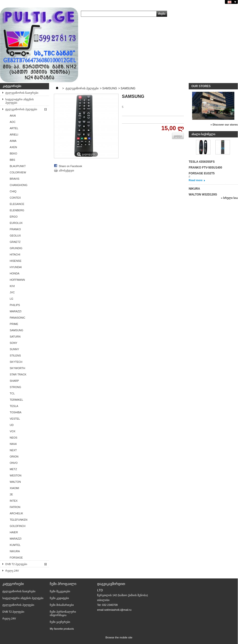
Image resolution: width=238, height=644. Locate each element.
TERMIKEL (16, 400)
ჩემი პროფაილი (63, 584)
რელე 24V (12, 571)
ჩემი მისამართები (62, 605)
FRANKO (15, 229)
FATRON (15, 507)
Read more (196, 180)
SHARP (14, 381)
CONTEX (15, 198)
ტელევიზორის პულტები (21, 109)
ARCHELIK (16, 513)
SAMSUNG (17, 330)
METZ (13, 469)
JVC (12, 292)
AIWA (13, 141)
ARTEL (14, 128)
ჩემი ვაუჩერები (60, 622)
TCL (12, 393)
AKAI (13, 116)
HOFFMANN (17, 280)
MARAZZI (16, 311)
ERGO (14, 217)
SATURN (15, 337)
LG (12, 299)
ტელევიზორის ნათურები (22, 93)
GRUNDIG (16, 248)
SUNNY (14, 349)
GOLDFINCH (18, 526)
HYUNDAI (16, 267)
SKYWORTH (17, 368)
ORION (14, 457)
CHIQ (13, 191)
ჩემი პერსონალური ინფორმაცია (63, 613)
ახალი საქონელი (203, 134)
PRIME (14, 324)
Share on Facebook (70, 166)
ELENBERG (17, 210)
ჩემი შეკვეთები (60, 591)
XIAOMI (14, 488)
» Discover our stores (224, 125)
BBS (12, 160)
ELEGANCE (17, 204)
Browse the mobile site (119, 637)
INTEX (14, 501)
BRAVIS (15, 179)
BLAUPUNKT (18, 166)
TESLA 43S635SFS (202, 162)
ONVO (14, 463)
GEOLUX (15, 236)
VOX (13, 431)
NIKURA (15, 551)
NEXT (13, 450)
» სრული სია (229, 198)
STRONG (15, 387)
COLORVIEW (18, 172)
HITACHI (15, 254)
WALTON (15, 482)
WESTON (16, 475)
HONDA (15, 273)
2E (11, 494)
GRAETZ (15, 242)
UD (12, 425)
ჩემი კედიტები (59, 598)
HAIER (14, 532)
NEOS (13, 438)
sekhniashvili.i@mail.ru (118, 610)
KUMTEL (15, 545)
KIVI (12, 286)
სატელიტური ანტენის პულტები (20, 101)
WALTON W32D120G (203, 195)
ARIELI (14, 135)
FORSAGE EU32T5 (202, 173)
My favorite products (62, 629)
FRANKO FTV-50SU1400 (205, 168)
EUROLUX (16, 223)
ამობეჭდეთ (66, 170)
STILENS (15, 356)
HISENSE (16, 261)
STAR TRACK (18, 374)
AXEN (13, 147)
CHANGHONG (19, 185)
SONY (13, 343)
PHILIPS (15, 305)
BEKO (13, 153)
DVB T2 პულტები (16, 564)
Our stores (201, 86)
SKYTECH (16, 362)
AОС (13, 122)
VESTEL (15, 419)
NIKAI (13, 444)
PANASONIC (17, 318)
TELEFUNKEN (19, 520)
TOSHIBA (16, 412)
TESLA (14, 406)
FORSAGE (16, 558)
